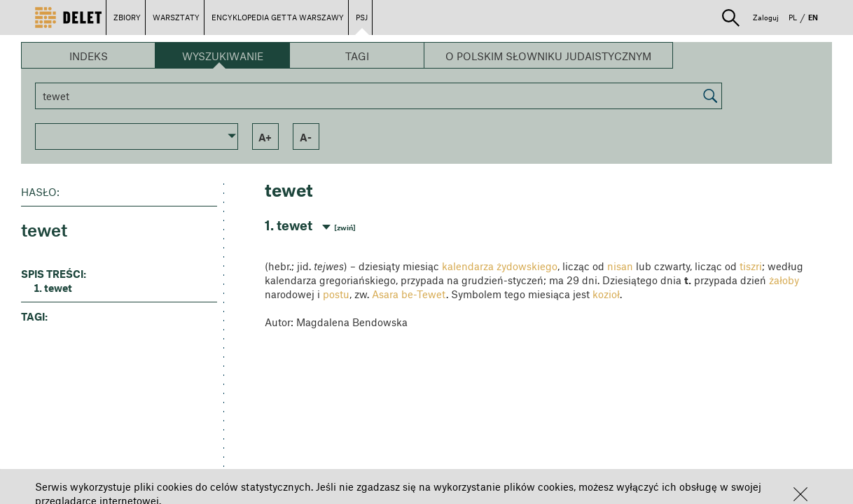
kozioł (606, 294)
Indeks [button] (89, 56)
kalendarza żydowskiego (500, 266)
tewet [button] (58, 288)
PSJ (362, 17)
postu (336, 294)
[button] (800, 494)
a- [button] (306, 137)
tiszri (751, 266)
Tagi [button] (357, 56)
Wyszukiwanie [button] (223, 56)
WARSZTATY (176, 17)
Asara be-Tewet (409, 294)
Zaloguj (766, 17)
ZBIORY (127, 17)
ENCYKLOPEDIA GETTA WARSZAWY (278, 17)
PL (793, 17)
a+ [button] (265, 137)
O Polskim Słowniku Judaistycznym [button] (548, 56)
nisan (620, 266)
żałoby (784, 280)
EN (813, 17)
